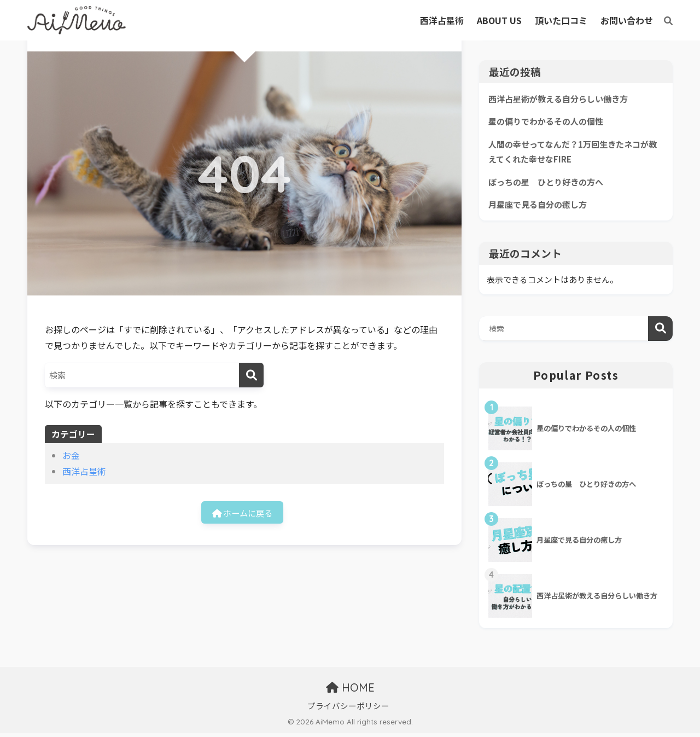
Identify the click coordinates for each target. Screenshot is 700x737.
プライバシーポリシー (348, 709)
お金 (71, 455)
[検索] (663, 20)
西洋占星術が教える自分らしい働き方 (563, 99)
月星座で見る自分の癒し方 (541, 208)
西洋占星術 (84, 471)
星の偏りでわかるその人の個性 (550, 122)
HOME (350, 691)
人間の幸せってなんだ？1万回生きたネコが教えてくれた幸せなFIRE (574, 153)
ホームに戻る (242, 513)
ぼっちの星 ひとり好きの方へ (550, 184)
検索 (660, 332)
